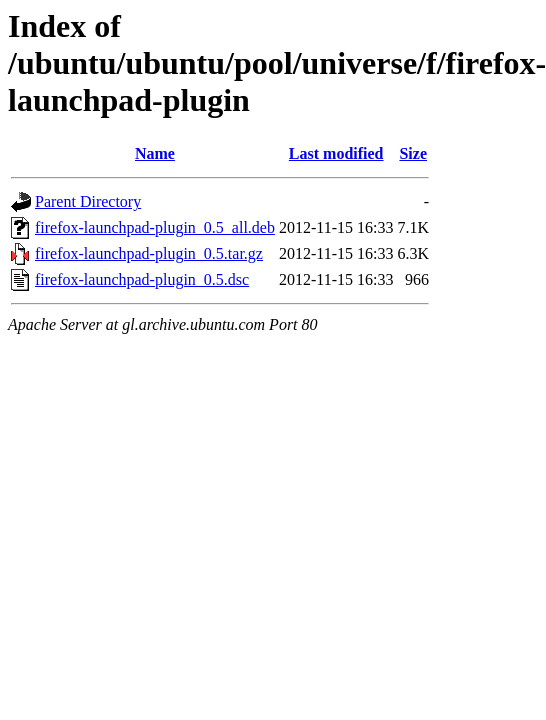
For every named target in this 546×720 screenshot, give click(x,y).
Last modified (336, 153)
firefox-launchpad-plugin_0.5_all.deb (155, 227)
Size (413, 153)
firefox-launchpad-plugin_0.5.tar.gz (149, 253)
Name (155, 153)
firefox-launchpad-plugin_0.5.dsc (142, 279)
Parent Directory (88, 201)
